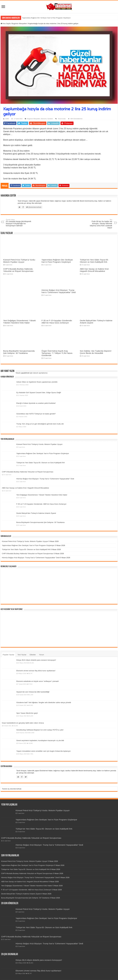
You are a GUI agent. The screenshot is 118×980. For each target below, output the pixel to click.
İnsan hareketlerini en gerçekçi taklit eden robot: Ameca (23, 723)
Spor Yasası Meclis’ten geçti (27, 713)
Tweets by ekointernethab (12, 789)
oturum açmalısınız (40, 373)
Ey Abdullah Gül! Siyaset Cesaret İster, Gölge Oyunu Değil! (39, 393)
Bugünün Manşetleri (19, 24)
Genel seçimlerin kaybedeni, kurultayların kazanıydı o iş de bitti (40, 740)
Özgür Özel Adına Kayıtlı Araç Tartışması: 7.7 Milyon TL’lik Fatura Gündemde (57, 353)
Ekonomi (44, 119)
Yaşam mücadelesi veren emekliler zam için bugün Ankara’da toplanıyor (44, 751)
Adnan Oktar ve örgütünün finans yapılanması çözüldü (37, 382)
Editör (7, 119)
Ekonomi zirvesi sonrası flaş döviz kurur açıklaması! (36, 671)
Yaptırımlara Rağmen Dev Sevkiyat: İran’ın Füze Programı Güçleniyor (46, 18)
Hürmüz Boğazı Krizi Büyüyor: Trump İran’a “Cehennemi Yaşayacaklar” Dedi (59, 291)
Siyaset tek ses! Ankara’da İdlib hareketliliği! (33, 692)
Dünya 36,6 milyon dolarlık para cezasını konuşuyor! (36, 660)
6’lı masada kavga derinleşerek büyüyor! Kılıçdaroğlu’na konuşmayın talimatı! (19, 223)
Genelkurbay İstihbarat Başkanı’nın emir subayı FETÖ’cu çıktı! (40, 730)
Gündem (50, 119)
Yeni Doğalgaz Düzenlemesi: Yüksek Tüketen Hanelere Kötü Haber (20, 322)
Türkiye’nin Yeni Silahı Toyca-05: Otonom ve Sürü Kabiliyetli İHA (94, 261)
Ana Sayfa (6, 24)
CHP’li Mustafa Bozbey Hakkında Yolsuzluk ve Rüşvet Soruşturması (18, 270)
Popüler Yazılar (9, 655)
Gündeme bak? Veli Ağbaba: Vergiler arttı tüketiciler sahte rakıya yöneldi (44, 702)
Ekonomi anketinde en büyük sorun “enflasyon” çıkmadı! (38, 681)
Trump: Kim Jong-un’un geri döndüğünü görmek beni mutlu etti (40, 424)
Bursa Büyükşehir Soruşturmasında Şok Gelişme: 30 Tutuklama (19, 352)
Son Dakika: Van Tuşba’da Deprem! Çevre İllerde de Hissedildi (96, 352)
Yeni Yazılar (22, 655)
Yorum (42, 655)
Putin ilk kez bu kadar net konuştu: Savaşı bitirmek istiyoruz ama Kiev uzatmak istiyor (99, 224)
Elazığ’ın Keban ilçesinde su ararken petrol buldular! (36, 403)
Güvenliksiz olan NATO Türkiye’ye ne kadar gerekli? (36, 414)
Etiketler (33, 655)
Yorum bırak (62, 119)
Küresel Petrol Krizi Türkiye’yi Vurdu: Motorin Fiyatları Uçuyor (19, 261)
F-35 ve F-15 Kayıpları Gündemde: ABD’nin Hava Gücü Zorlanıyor (57, 322)
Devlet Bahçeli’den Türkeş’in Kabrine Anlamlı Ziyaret (36, 513)
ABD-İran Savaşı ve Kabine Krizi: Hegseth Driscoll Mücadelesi (94, 270)
